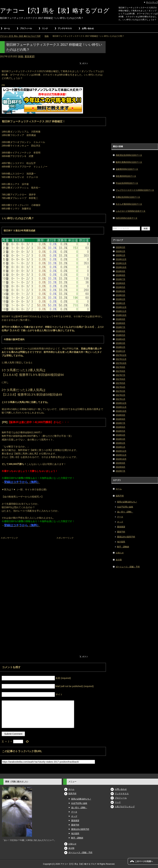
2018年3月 (120, 343)
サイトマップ (152, 2)
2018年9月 (120, 319)
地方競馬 (121, 542)
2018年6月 (120, 331)
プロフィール (26, 28)
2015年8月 (120, 467)
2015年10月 (121, 459)
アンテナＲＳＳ (65, 28)
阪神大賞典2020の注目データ (129, 162)
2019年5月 (120, 287)
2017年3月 (120, 391)
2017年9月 (120, 367)
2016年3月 (120, 439)
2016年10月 (121, 411)
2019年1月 (120, 303)
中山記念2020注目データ (127, 183)
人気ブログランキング (125, 807)
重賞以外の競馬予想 (126, 537)
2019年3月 (120, 295)
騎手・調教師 (123, 547)
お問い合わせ (88, 28)
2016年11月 (121, 407)
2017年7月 (120, 375)
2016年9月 (120, 415)
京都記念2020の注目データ (128, 197)
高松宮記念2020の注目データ (129, 155)
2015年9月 (120, 463)
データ (120, 517)
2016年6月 (120, 427)
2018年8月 (120, 323)
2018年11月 (121, 311)
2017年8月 (120, 371)
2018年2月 (120, 347)
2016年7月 (120, 423)
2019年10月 (121, 267)
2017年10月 (121, 363)
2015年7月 (120, 471)
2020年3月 (120, 247)
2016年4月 (120, 435)
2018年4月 (120, 339)
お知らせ (120, 553)
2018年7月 (120, 327)
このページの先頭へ (144, 861)
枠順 (21, 56)
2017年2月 (120, 395)
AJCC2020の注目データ (127, 218)
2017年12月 (121, 355)
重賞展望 (29, 56)
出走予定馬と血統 (125, 507)
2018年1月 (120, 351)
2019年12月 (121, 259)
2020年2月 (120, 251)
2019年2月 (120, 299)
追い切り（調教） (125, 512)
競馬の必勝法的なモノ (127, 502)
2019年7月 (120, 279)
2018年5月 (120, 335)
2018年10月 (121, 315)
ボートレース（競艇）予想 (128, 567)
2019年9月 (120, 271)
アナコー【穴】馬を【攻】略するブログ (55, 11)
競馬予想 (120, 496)
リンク (45, 28)
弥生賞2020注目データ (126, 176)
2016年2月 (120, 443)
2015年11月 (121, 455)
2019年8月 (120, 275)
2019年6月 (120, 283)
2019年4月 (120, 291)
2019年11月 (121, 263)
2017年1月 (120, 399)
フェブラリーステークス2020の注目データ (135, 190)
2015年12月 (121, 451)
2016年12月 (121, 403)
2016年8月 (120, 419)
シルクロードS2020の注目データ (131, 211)
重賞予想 (121, 532)
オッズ (120, 522)
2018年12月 (121, 307)
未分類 (119, 560)
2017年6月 (120, 379)
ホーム (7, 28)
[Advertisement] (25, 561)
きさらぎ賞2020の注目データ (129, 204)
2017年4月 (120, 387)
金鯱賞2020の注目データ (127, 169)
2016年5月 (120, 431)
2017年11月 (121, 359)
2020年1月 (120, 255)
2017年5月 (120, 383)
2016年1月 (120, 447)
